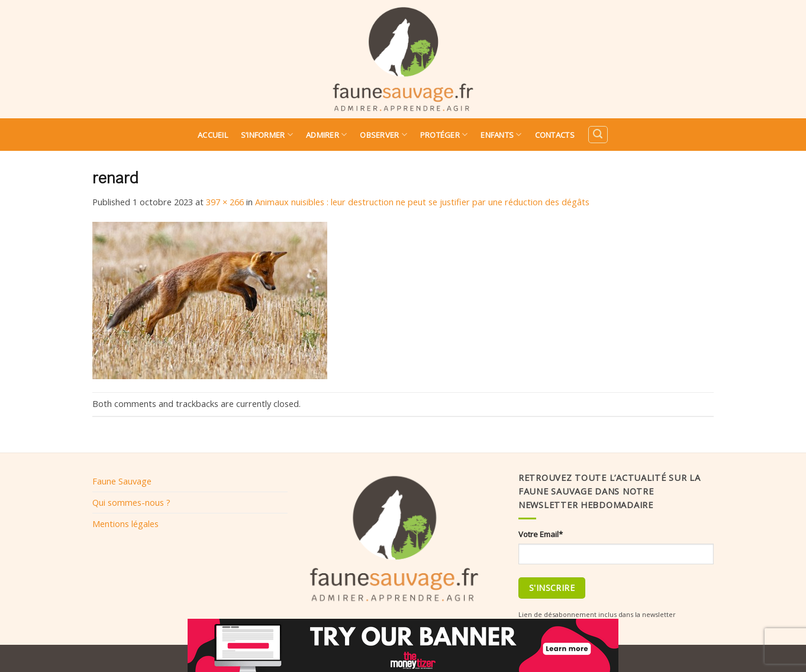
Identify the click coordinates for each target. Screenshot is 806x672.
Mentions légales (125, 524)
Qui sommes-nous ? (131, 502)
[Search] (598, 135)
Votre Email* (541, 534)
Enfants (501, 135)
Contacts (555, 135)
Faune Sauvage (122, 481)
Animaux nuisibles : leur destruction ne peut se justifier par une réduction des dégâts (422, 202)
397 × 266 (225, 202)
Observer (383, 135)
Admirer (326, 135)
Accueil (213, 135)
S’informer (267, 135)
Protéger (444, 135)
